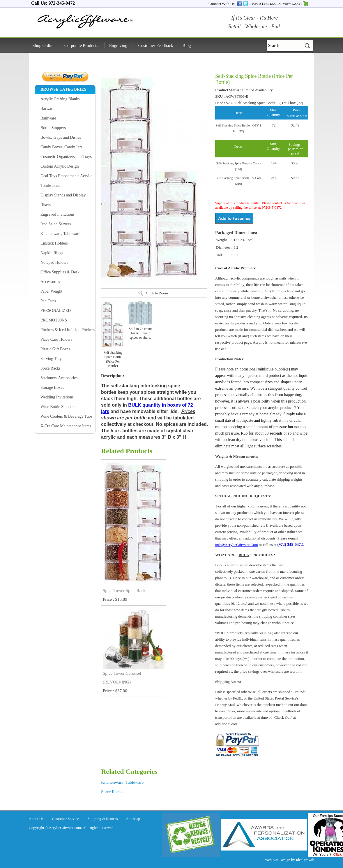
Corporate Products (81, 45)
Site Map (133, 819)
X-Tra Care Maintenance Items (66, 426)
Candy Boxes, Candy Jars (61, 147)
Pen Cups (48, 301)
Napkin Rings (52, 253)
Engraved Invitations (58, 214)
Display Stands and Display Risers (63, 200)
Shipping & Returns (103, 819)
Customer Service (65, 819)
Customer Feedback (156, 45)
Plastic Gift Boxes (55, 349)
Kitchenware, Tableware (60, 234)
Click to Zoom (157, 293)
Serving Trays (52, 359)
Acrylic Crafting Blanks (60, 99)
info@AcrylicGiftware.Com (237, 545)
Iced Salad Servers (56, 224)
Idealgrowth (305, 860)
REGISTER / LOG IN (266, 3)
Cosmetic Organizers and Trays (66, 157)
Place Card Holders (56, 339)
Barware (47, 109)
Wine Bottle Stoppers (58, 407)
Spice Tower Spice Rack (124, 591)
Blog (186, 45)
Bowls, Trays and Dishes (61, 137)
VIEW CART (291, 3)
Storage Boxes (52, 388)
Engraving (118, 45)
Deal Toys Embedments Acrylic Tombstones (66, 181)
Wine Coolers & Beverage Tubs (66, 416)
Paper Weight (51, 291)
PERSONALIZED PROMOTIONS (56, 315)
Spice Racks (51, 368)
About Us (36, 819)
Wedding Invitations (57, 397)
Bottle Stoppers (53, 128)
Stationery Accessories (59, 378)
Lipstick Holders (54, 243)
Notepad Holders (54, 262)
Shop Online (43, 45)
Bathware (48, 118)
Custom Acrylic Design (60, 166)
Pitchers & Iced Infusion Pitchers (68, 330)
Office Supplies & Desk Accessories (60, 277)
